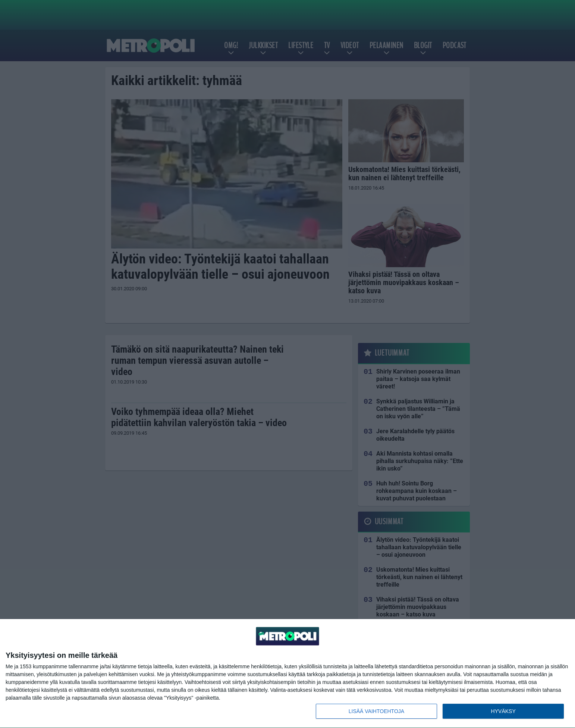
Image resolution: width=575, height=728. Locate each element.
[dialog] (287, 674)
